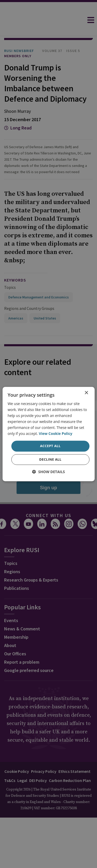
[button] (48, 472)
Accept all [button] (50, 446)
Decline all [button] (50, 459)
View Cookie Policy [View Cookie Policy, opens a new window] (56, 434)
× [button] (86, 393)
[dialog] (48, 434)
